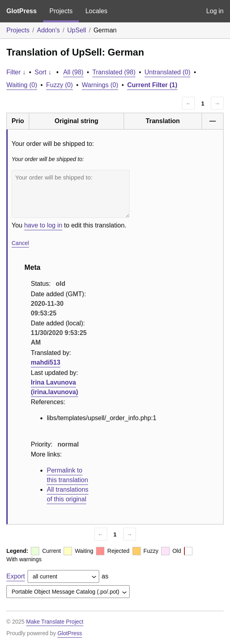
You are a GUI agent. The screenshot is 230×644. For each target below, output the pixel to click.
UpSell (77, 30)
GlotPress (22, 11)
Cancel (20, 243)
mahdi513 (46, 362)
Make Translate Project (55, 622)
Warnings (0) (100, 85)
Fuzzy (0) (59, 85)
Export (16, 576)
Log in (215, 11)
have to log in (43, 225)
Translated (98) (114, 72)
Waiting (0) (22, 85)
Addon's (48, 30)
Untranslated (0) (167, 72)
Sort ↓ (43, 72)
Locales (96, 11)
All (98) (73, 72)
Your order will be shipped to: (71, 194)
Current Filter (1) (152, 85)
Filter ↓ (16, 72)
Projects (61, 11)
